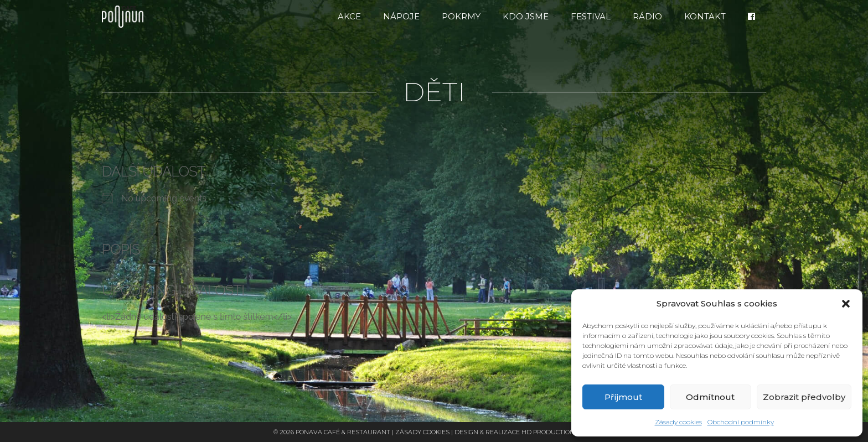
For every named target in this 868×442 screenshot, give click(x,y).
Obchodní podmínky (741, 422)
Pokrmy (461, 16)
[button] (846, 304)
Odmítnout (710, 397)
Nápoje (401, 16)
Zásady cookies (678, 422)
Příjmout (623, 397)
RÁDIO (647, 16)
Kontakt (705, 16)
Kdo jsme (526, 16)
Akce (349, 16)
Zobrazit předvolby (804, 397)
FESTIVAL (591, 16)
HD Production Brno (558, 432)
